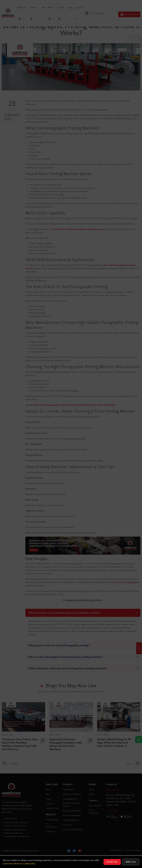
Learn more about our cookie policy (19, 864)
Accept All (111, 862)
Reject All (131, 862)
